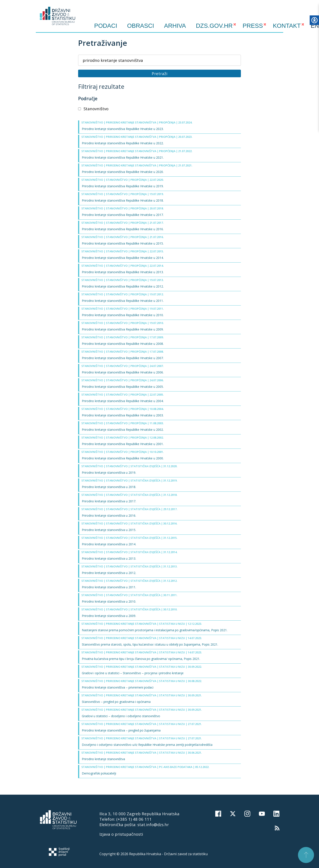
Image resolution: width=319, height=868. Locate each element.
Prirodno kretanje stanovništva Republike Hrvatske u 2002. (123, 430)
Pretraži (159, 73)
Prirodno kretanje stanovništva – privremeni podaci (118, 687)
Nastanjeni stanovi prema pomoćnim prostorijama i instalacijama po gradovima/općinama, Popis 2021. (155, 630)
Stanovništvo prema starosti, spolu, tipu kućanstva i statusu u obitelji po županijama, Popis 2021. (150, 644)
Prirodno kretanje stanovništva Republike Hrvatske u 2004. (123, 401)
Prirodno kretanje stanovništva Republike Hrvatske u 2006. (123, 372)
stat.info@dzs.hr (153, 824)
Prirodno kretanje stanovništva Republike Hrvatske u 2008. (123, 344)
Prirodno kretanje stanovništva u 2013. (109, 558)
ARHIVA (175, 26)
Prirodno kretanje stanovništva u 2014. (109, 544)
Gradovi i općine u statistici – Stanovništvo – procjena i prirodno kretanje (133, 673)
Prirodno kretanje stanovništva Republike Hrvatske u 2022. (123, 143)
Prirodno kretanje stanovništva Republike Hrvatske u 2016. (123, 229)
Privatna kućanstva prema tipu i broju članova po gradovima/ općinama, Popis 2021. (141, 659)
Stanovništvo (93, 109)
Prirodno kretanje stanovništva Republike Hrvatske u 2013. (123, 272)
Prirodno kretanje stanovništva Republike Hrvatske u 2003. (123, 415)
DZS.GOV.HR (214, 26)
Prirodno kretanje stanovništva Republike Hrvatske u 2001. (123, 444)
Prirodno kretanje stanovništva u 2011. (109, 587)
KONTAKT (287, 26)
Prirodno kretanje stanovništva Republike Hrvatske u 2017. (123, 215)
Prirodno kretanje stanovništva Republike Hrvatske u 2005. (123, 387)
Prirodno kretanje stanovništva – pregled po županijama (121, 730)
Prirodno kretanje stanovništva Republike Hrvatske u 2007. (123, 358)
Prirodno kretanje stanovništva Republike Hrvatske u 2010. (123, 315)
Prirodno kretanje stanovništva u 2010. (109, 601)
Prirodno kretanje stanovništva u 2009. (109, 616)
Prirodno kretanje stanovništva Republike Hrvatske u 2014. (123, 258)
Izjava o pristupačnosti (121, 834)
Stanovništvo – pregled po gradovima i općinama (116, 702)
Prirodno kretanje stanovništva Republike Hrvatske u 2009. (123, 329)
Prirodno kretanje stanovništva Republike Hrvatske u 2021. (123, 157)
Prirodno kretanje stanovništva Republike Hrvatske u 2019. (123, 186)
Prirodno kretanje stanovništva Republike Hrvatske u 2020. (123, 172)
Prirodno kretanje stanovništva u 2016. (109, 515)
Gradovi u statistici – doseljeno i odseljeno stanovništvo (121, 716)
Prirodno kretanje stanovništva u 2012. (109, 573)
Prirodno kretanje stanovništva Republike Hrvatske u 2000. (123, 458)
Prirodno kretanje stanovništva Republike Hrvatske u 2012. (123, 286)
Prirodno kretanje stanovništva (103, 759)
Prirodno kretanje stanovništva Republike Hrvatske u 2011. (123, 301)
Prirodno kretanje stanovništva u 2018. (109, 487)
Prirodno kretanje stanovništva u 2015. (109, 530)
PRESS (253, 26)
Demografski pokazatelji (99, 773)
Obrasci (141, 26)
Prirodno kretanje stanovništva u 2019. (109, 473)
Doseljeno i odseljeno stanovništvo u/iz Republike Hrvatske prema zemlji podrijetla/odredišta (147, 745)
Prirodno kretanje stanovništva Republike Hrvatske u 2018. (123, 200)
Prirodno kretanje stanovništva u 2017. (109, 501)
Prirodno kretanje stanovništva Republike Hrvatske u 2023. (123, 129)
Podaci (106, 26)
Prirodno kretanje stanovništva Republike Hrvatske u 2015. (123, 243)
